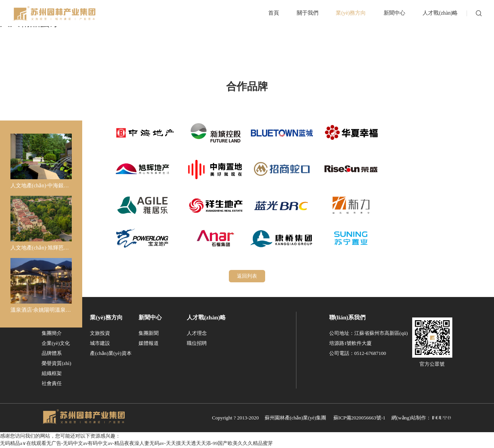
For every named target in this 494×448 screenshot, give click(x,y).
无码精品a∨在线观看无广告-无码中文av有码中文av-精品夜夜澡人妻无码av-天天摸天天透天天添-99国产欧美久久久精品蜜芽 (136, 444)
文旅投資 (100, 334)
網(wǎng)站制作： (421, 418)
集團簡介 (52, 334)
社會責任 (52, 384)
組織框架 (52, 374)
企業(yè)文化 (56, 344)
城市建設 (100, 344)
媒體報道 (149, 344)
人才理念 (197, 334)
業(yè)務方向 (106, 318)
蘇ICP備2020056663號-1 (360, 418)
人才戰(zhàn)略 (206, 318)
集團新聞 (149, 334)
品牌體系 (52, 354)
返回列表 (247, 276)
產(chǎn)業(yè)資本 (111, 354)
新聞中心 (150, 318)
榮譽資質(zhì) (57, 364)
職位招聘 (197, 344)
